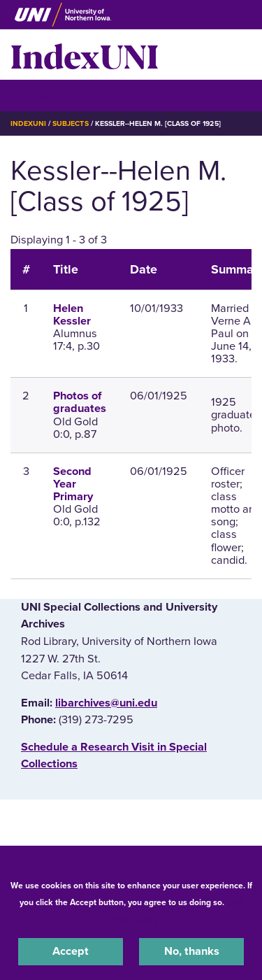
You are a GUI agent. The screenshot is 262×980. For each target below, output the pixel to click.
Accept (71, 951)
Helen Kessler (72, 315)
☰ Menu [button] (35, 95)
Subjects (70, 123)
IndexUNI (85, 55)
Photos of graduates (80, 402)
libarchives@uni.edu (106, 703)
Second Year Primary (73, 484)
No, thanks (192, 951)
